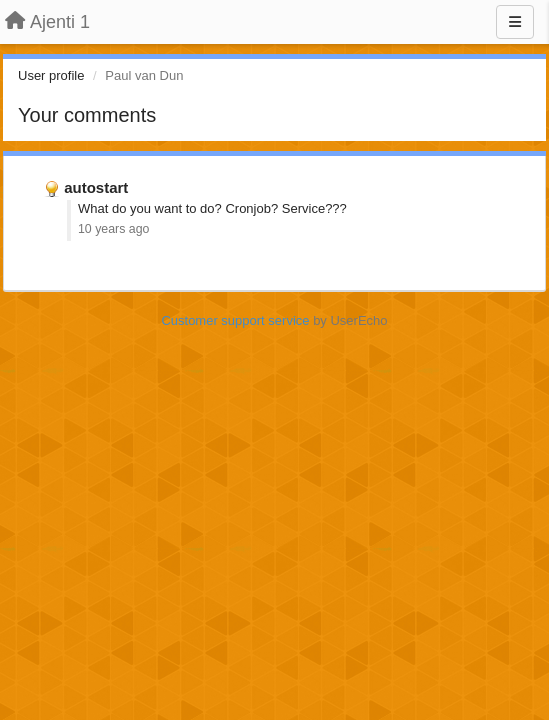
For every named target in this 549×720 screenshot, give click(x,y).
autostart (96, 187)
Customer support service (235, 320)
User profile (51, 75)
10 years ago (113, 229)
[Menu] (515, 22)
